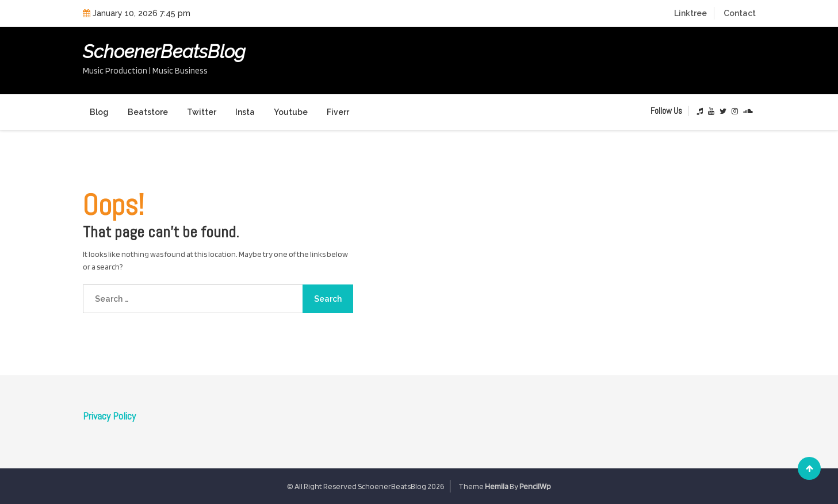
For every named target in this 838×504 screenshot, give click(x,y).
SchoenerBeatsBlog (164, 52)
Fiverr (338, 112)
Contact (740, 13)
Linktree (690, 13)
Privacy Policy (109, 416)
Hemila (497, 486)
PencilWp (535, 486)
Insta (245, 112)
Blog (99, 112)
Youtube (291, 112)
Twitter (202, 112)
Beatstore (148, 112)
